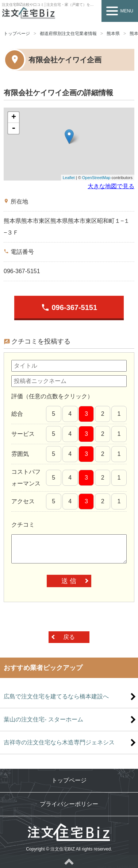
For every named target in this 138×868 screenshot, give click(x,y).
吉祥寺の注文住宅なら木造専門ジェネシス (59, 742)
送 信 (69, 581)
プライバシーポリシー (69, 804)
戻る (69, 637)
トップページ (17, 34)
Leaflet (69, 178)
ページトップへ (69, 861)
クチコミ (23, 525)
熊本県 (113, 34)
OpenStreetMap (96, 178)
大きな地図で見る (111, 186)
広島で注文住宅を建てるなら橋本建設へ (56, 696)
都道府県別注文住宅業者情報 (68, 34)
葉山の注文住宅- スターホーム (43, 719)
